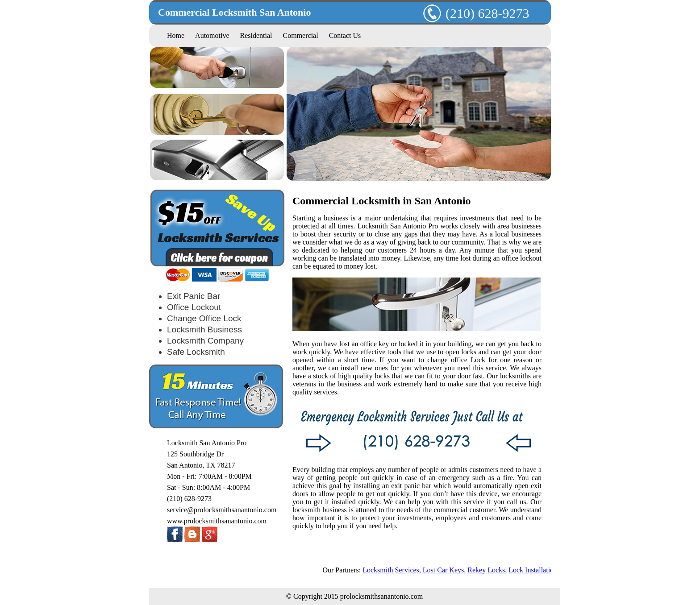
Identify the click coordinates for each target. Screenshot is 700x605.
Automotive (212, 35)
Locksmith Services (393, 570)
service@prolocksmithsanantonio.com (222, 510)
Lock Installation (535, 570)
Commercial (301, 35)
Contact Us (345, 35)
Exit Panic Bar (194, 296)
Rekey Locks (488, 570)
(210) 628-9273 (476, 13)
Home (176, 35)
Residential (256, 35)
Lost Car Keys (445, 570)
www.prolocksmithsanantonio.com (217, 521)
